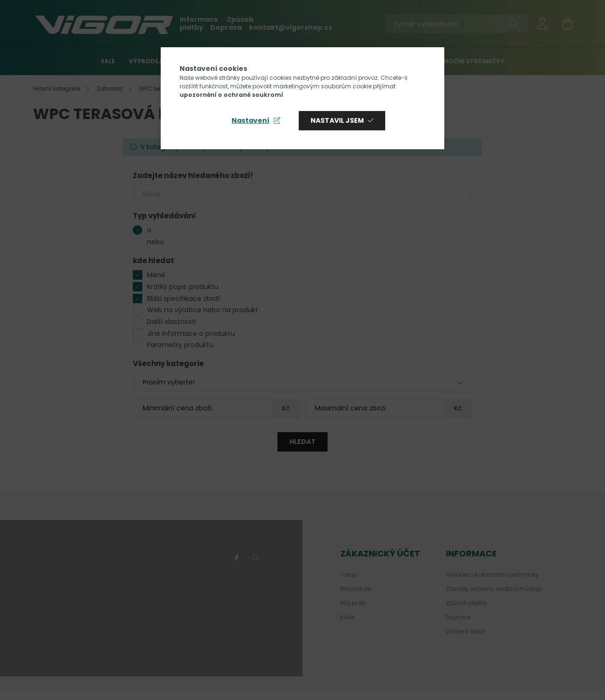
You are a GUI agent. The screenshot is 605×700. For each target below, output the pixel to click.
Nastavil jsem (337, 120)
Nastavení (251, 120)
